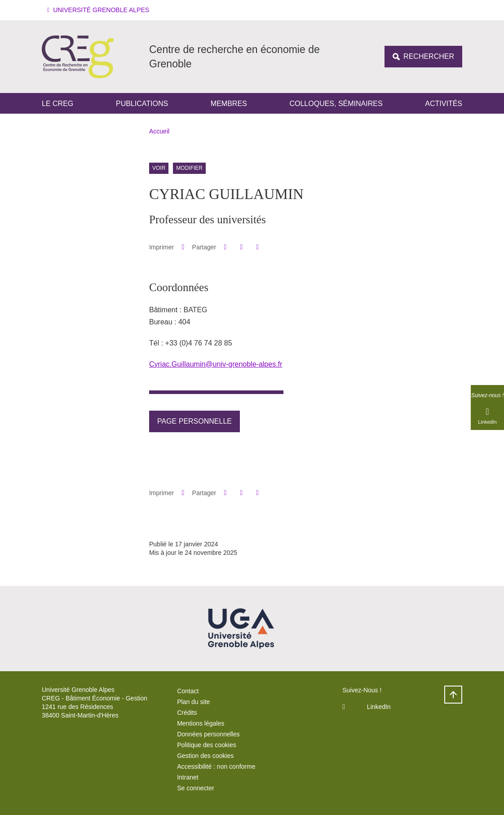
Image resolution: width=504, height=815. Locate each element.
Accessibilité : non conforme (216, 766)
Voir (159, 168)
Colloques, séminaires (336, 104)
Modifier (189, 168)
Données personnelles (208, 734)
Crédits (187, 713)
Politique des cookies (207, 745)
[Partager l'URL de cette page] (258, 247)
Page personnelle (195, 421)
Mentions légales (201, 723)
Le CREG (57, 104)
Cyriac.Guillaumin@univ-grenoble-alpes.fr (216, 364)
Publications (142, 104)
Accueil (159, 131)
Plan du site (193, 702)
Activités (444, 104)
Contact (188, 691)
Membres (229, 104)
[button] (99, 10)
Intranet (188, 777)
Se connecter (196, 788)
